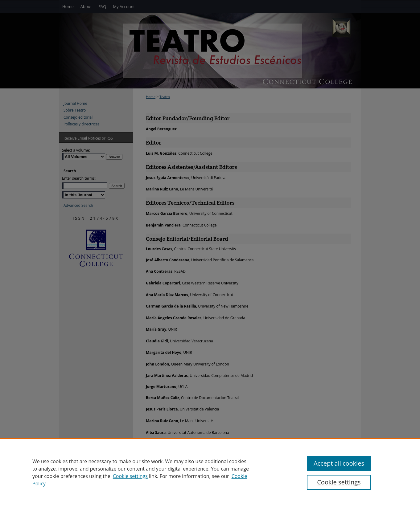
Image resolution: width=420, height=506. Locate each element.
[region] (210, 472)
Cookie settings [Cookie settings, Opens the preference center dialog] (339, 482)
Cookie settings (130, 476)
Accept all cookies (339, 463)
